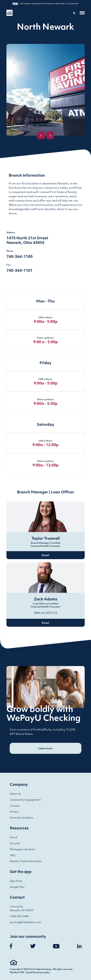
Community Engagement (25, 800)
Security (15, 843)
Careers (15, 806)
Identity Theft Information (26, 861)
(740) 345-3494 (19, 916)
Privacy (14, 812)
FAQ (13, 855)
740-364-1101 (19, 270)
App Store (16, 881)
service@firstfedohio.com (25, 922)
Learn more (46, 748)
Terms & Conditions (21, 818)
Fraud (14, 837)
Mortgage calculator (23, 849)
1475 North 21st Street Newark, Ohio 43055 (27, 240)
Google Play (17, 887)
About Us (15, 794)
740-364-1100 (19, 256)
